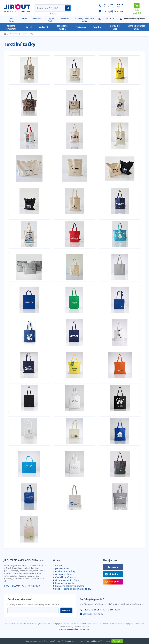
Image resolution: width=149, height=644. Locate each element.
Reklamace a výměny (65, 583)
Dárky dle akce (115, 27)
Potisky (24, 19)
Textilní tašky (27, 34)
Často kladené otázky (65, 577)
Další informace (104, 641)
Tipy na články (51, 20)
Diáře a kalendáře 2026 (136, 27)
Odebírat (66, 610)
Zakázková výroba (62, 27)
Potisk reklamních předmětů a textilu (73, 589)
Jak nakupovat (62, 568)
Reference (36, 19)
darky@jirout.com (93, 614)
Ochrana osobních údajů (67, 580)
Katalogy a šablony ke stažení (85, 20)
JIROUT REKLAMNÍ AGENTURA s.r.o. (21, 586)
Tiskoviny (81, 27)
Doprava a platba (64, 574)
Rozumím (117, 641)
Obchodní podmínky (65, 571)
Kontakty (65, 19)
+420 (113, 4)
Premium (97, 27)
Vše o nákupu (11, 20)
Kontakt (59, 565)
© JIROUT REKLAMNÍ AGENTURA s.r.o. (75, 629)
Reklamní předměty (11, 27)
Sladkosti (43, 27)
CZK (112, 19)
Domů (5, 34)
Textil (29, 27)
